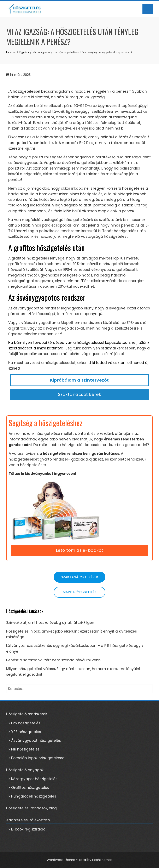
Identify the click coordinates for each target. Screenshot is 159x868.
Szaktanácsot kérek (80, 394)
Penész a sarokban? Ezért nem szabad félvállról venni (54, 660)
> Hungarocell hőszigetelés (32, 796)
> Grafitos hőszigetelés (29, 788)
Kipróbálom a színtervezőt (79, 380)
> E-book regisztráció (27, 829)
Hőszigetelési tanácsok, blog (31, 808)
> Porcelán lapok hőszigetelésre (36, 758)
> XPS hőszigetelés (25, 732)
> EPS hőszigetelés (24, 723)
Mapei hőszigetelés (80, 592)
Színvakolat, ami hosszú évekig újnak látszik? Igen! (51, 623)
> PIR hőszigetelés (24, 749)
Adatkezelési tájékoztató (28, 820)
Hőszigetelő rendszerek (27, 714)
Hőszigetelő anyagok (25, 770)
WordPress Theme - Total (67, 860)
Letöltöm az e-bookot (80, 550)
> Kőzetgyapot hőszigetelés (33, 779)
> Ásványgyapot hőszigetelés (35, 741)
